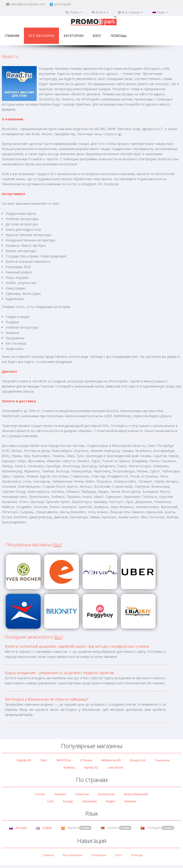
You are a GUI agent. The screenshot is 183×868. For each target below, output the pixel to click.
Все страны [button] (131, 12)
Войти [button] (100, 12)
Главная (12, 36)
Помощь (119, 36)
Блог (97, 36)
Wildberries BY (111, 760)
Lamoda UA (115, 767)
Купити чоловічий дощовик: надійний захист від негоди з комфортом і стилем (77, 646)
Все (57, 545)
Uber (44, 760)
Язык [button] (160, 12)
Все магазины (41, 36)
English (44, 828)
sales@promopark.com (28, 4)
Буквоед (69, 767)
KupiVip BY (24, 760)
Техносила (162, 760)
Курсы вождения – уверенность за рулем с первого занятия (59, 673)
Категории (74, 36)
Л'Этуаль (86, 760)
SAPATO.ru (64, 760)
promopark (63, 4)
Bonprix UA (138, 760)
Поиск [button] (74, 12)
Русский (18, 828)
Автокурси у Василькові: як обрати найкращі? (47, 699)
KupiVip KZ (91, 767)
